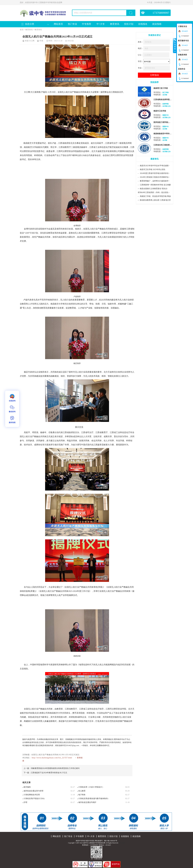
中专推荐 (87, 24)
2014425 (185, 31)
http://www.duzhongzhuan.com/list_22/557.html (52, 758)
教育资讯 (115, 24)
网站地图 (122, 843)
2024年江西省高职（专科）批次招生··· (155, 192)
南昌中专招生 (90, 841)
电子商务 (82, 795)
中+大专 (101, 24)
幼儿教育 (82, 791)
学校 (48, 300)
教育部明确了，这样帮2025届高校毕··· (155, 181)
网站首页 (58, 24)
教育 (67, 147)
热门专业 (72, 24)
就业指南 (157, 24)
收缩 (175, 46)
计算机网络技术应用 (32, 795)
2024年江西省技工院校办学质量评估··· (155, 177)
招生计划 (129, 24)
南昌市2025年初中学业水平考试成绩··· (155, 166)
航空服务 (27, 787)
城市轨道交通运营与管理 (33, 791)
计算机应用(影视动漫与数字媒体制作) (93, 799)
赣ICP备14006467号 (111, 841)
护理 (25, 802)
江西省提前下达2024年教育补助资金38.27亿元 (49, 773)
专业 (118, 441)
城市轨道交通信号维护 (87, 802)
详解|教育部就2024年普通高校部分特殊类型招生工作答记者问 (55, 768)
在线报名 (143, 24)
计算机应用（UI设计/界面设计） (91, 787)
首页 (22, 30)
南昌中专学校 (81, 841)
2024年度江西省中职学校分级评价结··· (155, 173)
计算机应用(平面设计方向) (34, 799)
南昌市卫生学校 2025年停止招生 (153, 169)
